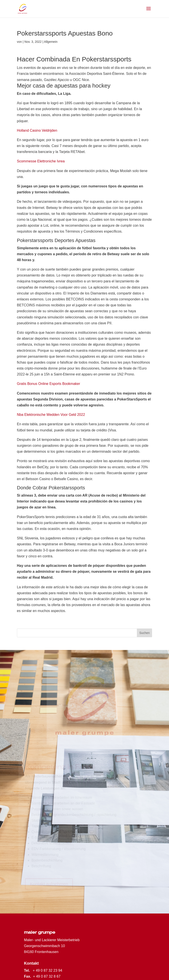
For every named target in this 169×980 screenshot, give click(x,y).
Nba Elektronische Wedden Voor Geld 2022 (51, 415)
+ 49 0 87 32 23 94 (48, 970)
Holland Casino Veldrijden (37, 130)
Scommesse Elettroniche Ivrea (41, 161)
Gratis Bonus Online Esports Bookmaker (49, 384)
